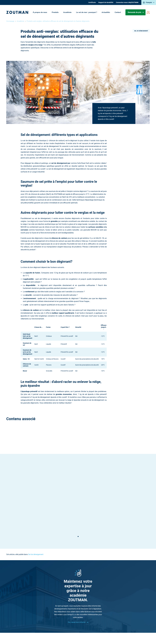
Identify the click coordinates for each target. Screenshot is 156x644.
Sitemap (97, 607)
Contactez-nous (50, 604)
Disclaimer (75, 634)
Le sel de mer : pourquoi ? (87, 12)
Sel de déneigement (141, 31)
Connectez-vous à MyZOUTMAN (127, 2)
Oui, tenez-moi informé (77, 575)
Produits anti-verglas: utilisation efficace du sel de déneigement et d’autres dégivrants (58, 21)
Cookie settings (108, 634)
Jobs (96, 604)
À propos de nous (40, 12)
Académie (67, 12)
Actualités (106, 12)
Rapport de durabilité (106, 2)
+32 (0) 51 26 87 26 (51, 599)
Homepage (10, 21)
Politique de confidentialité (90, 634)
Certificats (92, 2)
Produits (55, 12)
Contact (118, 12)
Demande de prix (136, 12)
